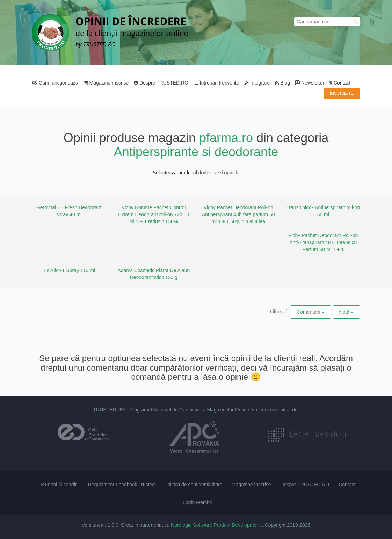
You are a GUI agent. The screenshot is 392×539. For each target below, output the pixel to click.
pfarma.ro (226, 138)
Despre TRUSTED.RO (161, 83)
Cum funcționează (55, 83)
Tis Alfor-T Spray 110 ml (69, 270)
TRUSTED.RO (109, 410)
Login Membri (198, 502)
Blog (282, 83)
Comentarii (311, 312)
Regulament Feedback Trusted (121, 485)
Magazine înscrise (106, 83)
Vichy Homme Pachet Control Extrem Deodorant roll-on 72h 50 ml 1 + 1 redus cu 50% (154, 214)
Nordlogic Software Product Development (216, 525)
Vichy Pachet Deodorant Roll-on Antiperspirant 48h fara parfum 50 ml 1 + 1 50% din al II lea (238, 214)
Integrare (257, 83)
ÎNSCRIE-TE (342, 93)
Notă (346, 312)
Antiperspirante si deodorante (196, 152)
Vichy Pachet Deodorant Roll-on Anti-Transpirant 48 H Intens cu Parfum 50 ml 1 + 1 (323, 242)
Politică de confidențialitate (193, 485)
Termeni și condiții (59, 485)
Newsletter (310, 83)
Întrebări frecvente (216, 83)
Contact (340, 83)
